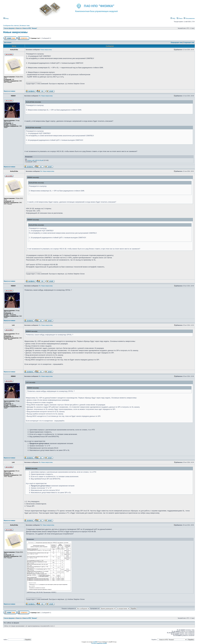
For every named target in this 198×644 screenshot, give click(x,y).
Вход (6, 18)
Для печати (8, 42)
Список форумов (9, 28)
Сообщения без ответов (11, 25)
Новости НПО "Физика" (30, 28)
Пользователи (189, 18)
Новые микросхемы (15, 32)
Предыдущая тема (177, 42)
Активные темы (25, 25)
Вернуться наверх (10, 91)
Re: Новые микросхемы (46, 96)
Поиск (180, 18)
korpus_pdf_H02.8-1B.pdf (35, 160)
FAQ (173, 18)
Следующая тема (189, 42)
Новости (19, 28)
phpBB (95, 642)
